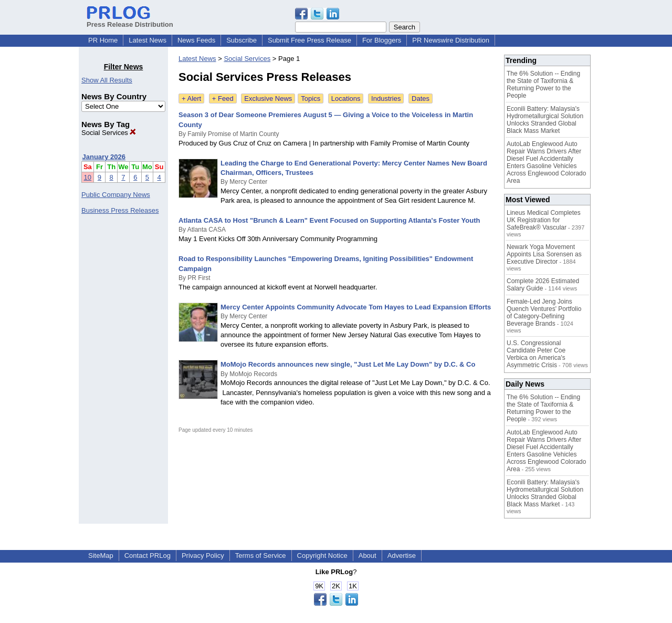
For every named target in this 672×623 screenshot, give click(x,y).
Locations (346, 98)
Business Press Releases (120, 210)
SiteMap (101, 555)
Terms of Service (261, 555)
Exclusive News (268, 98)
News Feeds (196, 40)
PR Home (103, 40)
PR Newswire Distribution (451, 40)
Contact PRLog (148, 555)
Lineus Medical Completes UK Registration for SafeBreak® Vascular (544, 220)
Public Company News (116, 195)
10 (88, 177)
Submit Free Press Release (309, 40)
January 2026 (104, 157)
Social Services (109, 133)
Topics (311, 98)
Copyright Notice (322, 555)
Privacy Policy (203, 555)
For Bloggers (382, 40)
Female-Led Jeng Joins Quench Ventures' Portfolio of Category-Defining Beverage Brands (544, 313)
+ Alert (191, 98)
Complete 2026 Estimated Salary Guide (543, 285)
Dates (421, 98)
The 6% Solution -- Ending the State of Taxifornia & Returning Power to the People (543, 85)
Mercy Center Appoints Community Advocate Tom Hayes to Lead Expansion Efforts (356, 307)
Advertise (402, 555)
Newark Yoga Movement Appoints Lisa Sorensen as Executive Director (544, 254)
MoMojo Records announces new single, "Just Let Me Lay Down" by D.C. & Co (348, 364)
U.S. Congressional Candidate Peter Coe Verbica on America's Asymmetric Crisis (536, 354)
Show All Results (107, 80)
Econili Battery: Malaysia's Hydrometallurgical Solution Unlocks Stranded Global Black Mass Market (545, 120)
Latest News (148, 40)
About (367, 555)
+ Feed (223, 98)
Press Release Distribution (130, 20)
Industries (386, 98)
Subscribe (241, 40)
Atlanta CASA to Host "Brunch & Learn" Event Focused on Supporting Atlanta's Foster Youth (329, 220)
